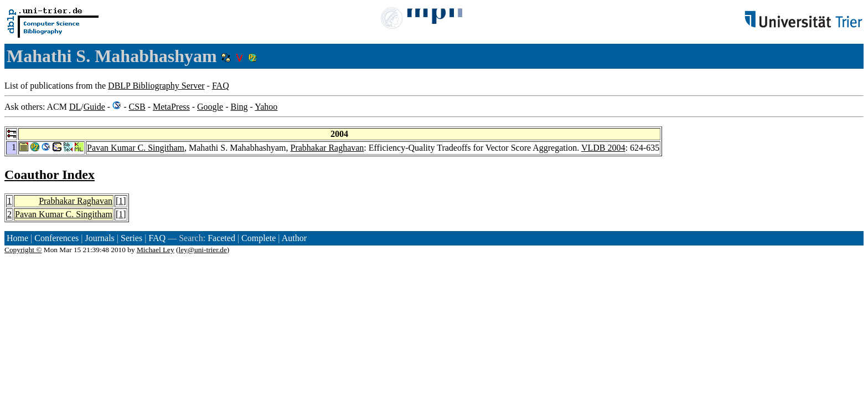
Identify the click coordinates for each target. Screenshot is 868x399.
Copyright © (23, 250)
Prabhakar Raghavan (327, 148)
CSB (137, 107)
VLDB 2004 (603, 148)
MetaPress (171, 107)
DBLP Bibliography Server (156, 86)
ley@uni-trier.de (202, 250)
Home (17, 238)
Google (210, 107)
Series (131, 238)
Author (294, 238)
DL (75, 107)
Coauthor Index (50, 175)
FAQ (221, 86)
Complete (259, 238)
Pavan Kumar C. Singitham (136, 148)
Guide (94, 107)
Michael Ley (156, 250)
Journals (99, 238)
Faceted (221, 238)
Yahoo (266, 107)
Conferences (56, 238)
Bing (239, 107)
